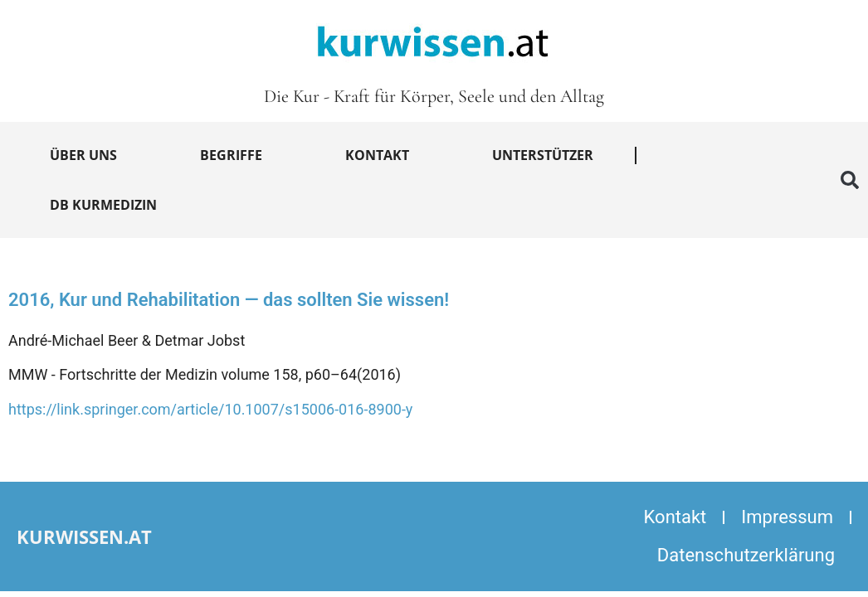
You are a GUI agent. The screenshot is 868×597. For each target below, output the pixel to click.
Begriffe (231, 155)
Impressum (787, 517)
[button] (850, 180)
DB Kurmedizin (103, 205)
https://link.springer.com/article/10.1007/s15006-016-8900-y (210, 409)
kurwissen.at (84, 536)
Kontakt (377, 155)
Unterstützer (543, 155)
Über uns (83, 155)
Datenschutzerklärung (746, 555)
